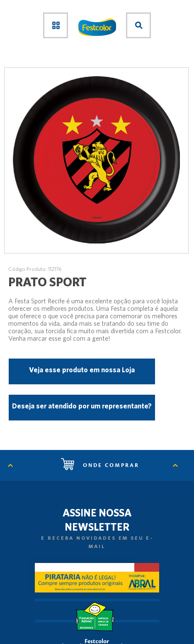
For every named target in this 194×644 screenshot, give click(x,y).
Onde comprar (100, 465)
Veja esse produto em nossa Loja (82, 370)
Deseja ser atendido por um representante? (82, 406)
